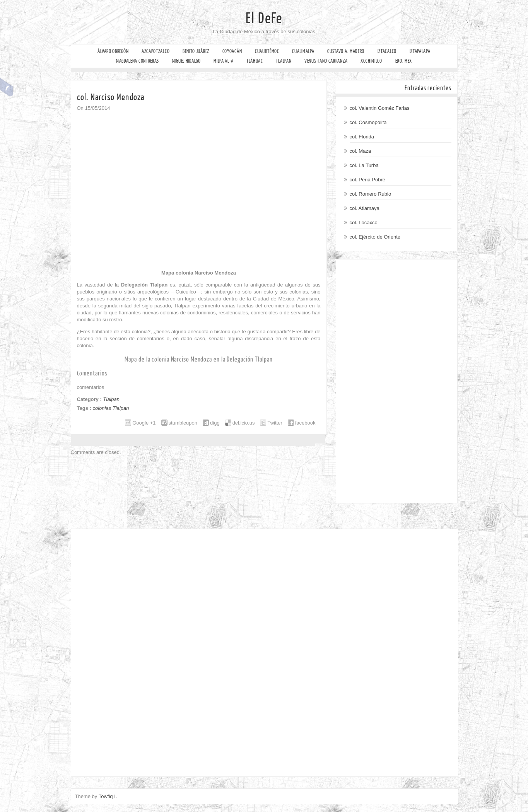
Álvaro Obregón (113, 51)
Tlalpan (284, 61)
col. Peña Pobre (368, 180)
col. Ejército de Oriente (375, 237)
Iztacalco (387, 51)
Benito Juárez (196, 51)
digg (215, 423)
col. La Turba (364, 165)
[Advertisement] (397, 381)
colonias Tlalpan (111, 408)
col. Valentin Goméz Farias (380, 108)
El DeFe (264, 19)
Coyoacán (232, 51)
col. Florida (362, 137)
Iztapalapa (420, 51)
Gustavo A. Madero (346, 51)
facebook (305, 423)
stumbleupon (183, 423)
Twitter (275, 423)
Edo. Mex (404, 61)
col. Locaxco (364, 223)
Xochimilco (371, 61)
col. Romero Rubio (371, 194)
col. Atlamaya (365, 208)
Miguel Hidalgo (186, 61)
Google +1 (144, 423)
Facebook (7, 87)
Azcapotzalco (155, 51)
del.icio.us (244, 423)
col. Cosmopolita (368, 122)
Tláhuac (255, 61)
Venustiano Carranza (326, 61)
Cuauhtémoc (267, 51)
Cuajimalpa (303, 51)
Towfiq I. (108, 796)
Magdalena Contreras (138, 61)
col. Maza (361, 151)
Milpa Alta (223, 61)
